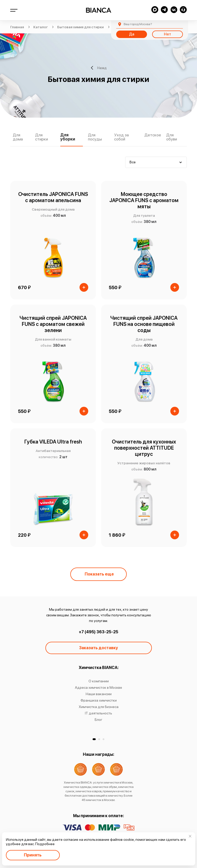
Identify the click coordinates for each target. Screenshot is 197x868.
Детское (153, 135)
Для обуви (172, 137)
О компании (99, 681)
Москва (138, 24)
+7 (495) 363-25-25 (98, 632)
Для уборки (68, 137)
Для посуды (95, 137)
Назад (99, 68)
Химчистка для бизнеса (99, 707)
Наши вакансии (99, 694)
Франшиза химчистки (99, 700)
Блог (98, 720)
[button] (94, 739)
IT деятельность (98, 713)
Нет (168, 34)
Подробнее (45, 844)
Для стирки (42, 137)
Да (132, 34)
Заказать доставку (98, 648)
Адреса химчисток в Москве (98, 687)
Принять (33, 855)
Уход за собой (121, 137)
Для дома (18, 137)
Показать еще (99, 574)
